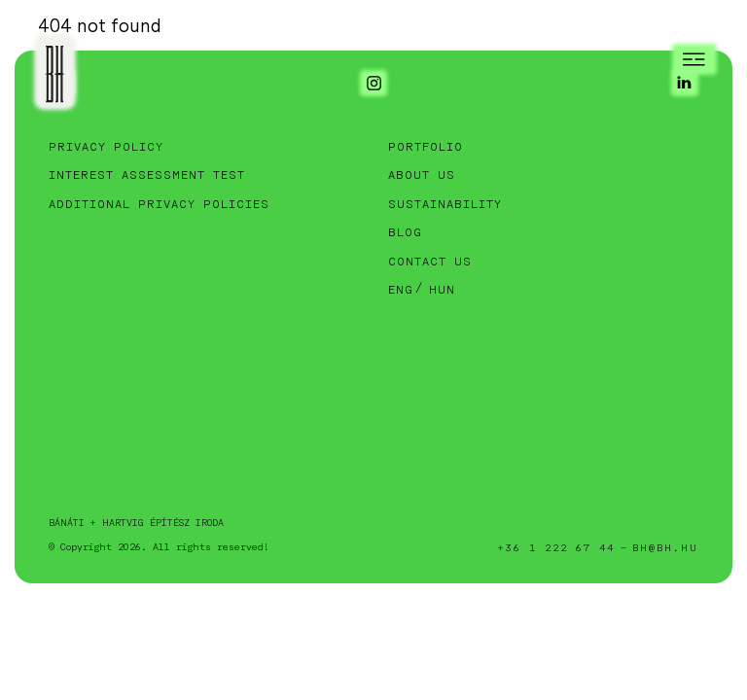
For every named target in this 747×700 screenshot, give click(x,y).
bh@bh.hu (665, 549)
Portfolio (426, 147)
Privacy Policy (106, 147)
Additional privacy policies (159, 205)
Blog (405, 233)
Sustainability (445, 205)
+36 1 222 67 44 (556, 549)
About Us (422, 175)
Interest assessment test (147, 175)
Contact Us (430, 262)
